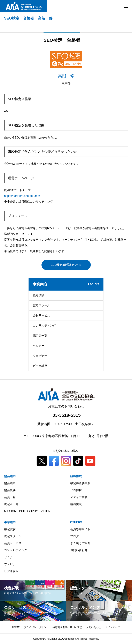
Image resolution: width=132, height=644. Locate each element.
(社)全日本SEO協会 (66, 451)
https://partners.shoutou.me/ (22, 196)
